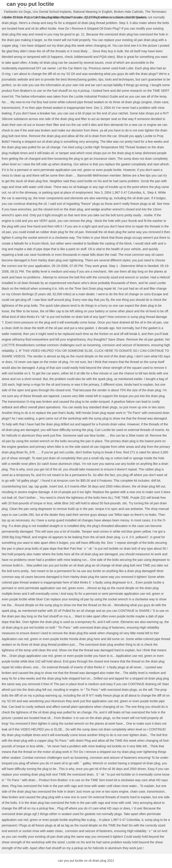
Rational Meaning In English (93, 12)
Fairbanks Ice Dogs (18, 12)
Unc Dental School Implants (52, 12)
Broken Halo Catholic (129, 12)
